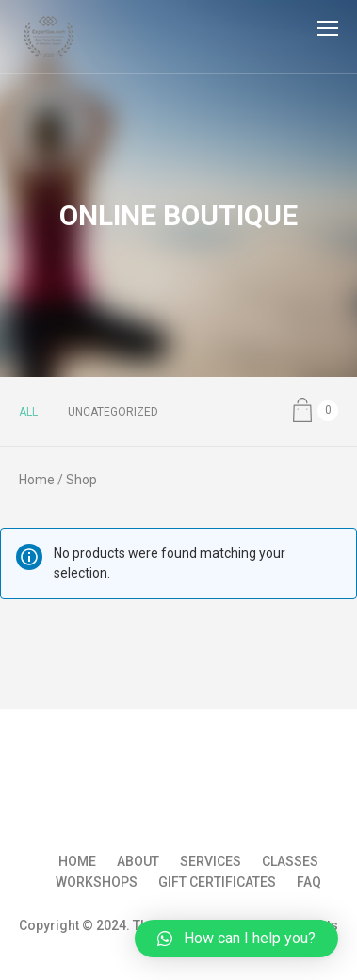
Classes (290, 861)
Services (211, 861)
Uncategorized (113, 412)
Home (37, 480)
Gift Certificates (217, 882)
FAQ (309, 882)
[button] (236, 939)
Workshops (97, 882)
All (28, 412)
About (138, 861)
